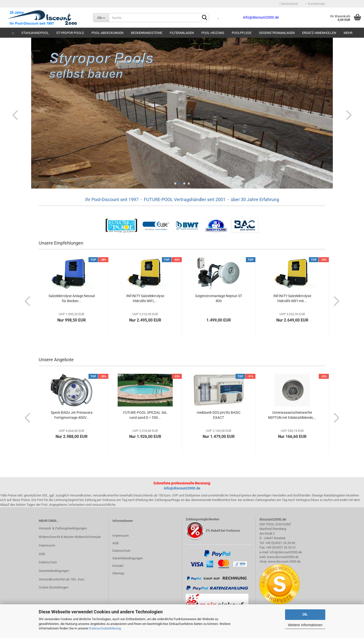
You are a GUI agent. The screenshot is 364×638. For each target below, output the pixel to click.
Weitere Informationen (305, 625)
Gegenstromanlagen (277, 33)
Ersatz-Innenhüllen (319, 33)
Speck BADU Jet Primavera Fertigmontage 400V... (72, 415)
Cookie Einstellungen (54, 587)
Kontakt (118, 566)
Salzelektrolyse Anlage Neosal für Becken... (72, 298)
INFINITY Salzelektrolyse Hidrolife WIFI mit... (292, 298)
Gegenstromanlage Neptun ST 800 (219, 298)
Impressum (47, 545)
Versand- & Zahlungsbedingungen (63, 528)
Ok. (305, 614)
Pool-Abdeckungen (107, 33)
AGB (42, 554)
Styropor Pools (70, 33)
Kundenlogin (315, 4)
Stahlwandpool (35, 33)
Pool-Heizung (213, 33)
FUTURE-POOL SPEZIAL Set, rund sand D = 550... (145, 415)
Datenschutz (48, 562)
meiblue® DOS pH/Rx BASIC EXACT (219, 415)
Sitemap (118, 573)
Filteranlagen (182, 33)
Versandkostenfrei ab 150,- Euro (61, 579)
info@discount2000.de (182, 488)
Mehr (348, 33)
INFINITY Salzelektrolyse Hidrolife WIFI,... (145, 298)
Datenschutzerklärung (105, 628)
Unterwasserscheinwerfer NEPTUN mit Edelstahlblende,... (292, 415)
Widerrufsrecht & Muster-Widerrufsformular (70, 537)
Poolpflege (242, 33)
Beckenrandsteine (147, 33)
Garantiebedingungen (54, 571)
